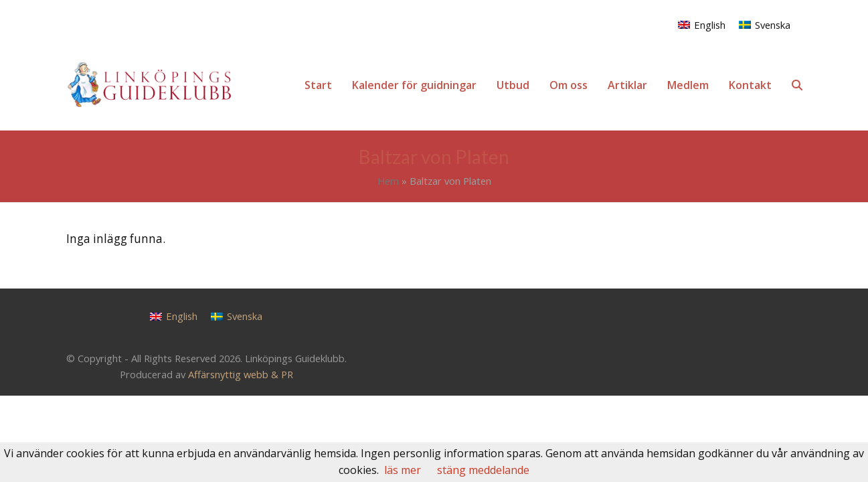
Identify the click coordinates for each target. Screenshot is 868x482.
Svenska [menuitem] (773, 25)
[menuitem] (702, 24)
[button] (797, 85)
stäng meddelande (483, 470)
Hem (388, 181)
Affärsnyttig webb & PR (241, 374)
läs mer (403, 470)
